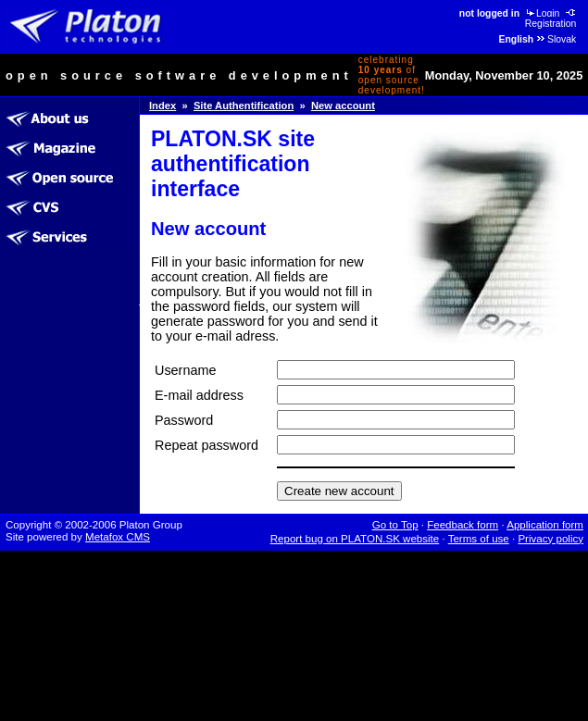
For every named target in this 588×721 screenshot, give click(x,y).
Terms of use (479, 539)
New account (343, 106)
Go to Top (395, 525)
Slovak (556, 39)
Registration (551, 19)
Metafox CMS (118, 537)
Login (542, 13)
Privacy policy (550, 539)
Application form (545, 525)
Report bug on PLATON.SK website (355, 539)
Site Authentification (244, 106)
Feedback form (463, 525)
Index (163, 106)
